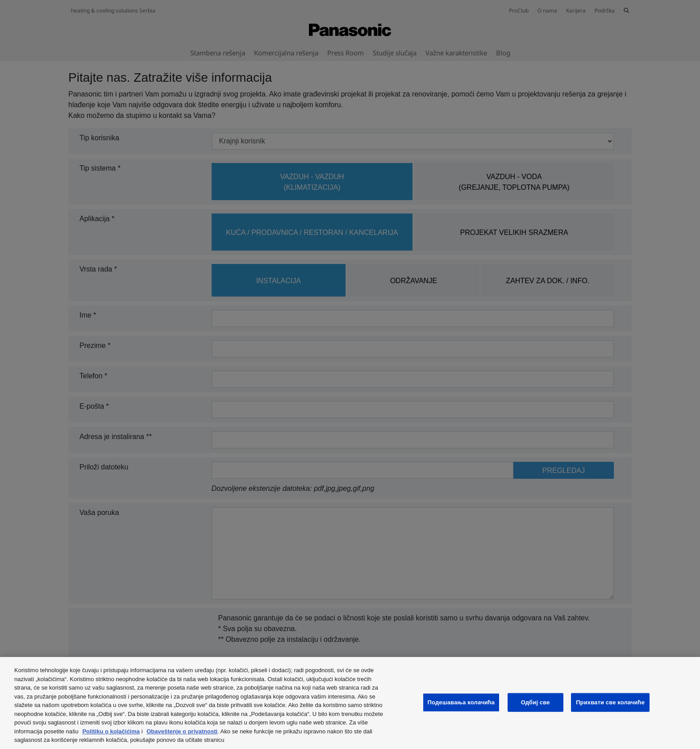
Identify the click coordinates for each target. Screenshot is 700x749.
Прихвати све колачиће (610, 702)
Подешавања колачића (461, 702)
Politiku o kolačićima (111, 731)
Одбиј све (535, 702)
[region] (350, 703)
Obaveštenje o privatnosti (182, 731)
